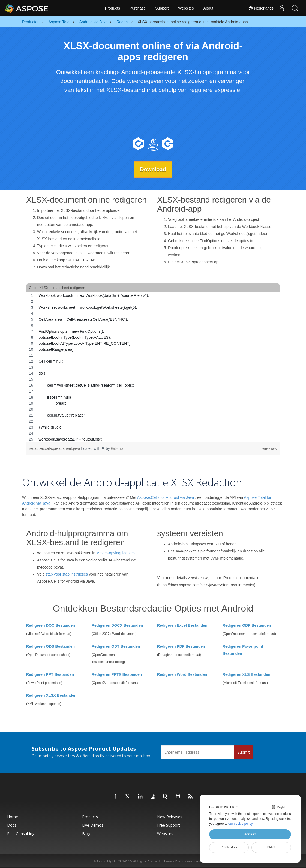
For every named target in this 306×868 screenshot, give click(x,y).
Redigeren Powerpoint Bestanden (243, 650)
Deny (271, 847)
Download (153, 169)
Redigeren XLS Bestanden (246, 674)
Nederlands (261, 8)
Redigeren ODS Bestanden (50, 646)
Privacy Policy (173, 861)
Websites (186, 8)
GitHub (117, 448)
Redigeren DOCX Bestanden (117, 625)
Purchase (138, 8)
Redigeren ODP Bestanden (247, 625)
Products (112, 8)
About (208, 8)
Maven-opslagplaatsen (115, 553)
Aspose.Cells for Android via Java (166, 497)
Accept (250, 834)
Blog (86, 833)
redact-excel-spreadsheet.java (55, 448)
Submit (244, 752)
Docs (12, 825)
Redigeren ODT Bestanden (116, 646)
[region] (153, 367)
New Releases (170, 816)
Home (13, 816)
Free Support (169, 825)
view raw (270, 448)
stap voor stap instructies (67, 574)
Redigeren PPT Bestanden (50, 674)
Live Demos (93, 825)
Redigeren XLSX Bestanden (51, 695)
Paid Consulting (21, 833)
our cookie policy (240, 824)
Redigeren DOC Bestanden (51, 625)
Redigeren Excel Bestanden (182, 625)
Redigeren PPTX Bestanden (117, 674)
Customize (229, 847)
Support (162, 8)
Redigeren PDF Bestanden (181, 646)
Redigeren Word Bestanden (182, 674)
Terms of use (192, 861)
